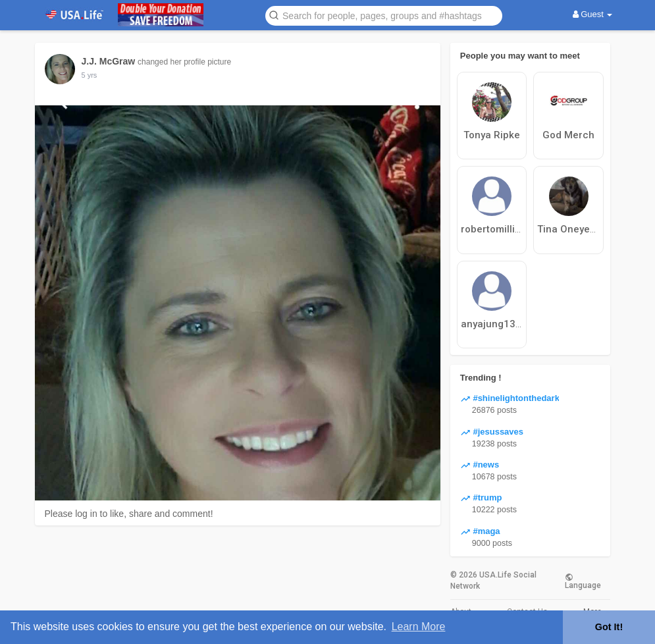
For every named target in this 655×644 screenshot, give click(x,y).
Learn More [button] (419, 627)
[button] (384, 15)
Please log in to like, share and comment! (129, 514)
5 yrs (90, 75)
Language (583, 581)
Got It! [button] (609, 627)
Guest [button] (593, 14)
